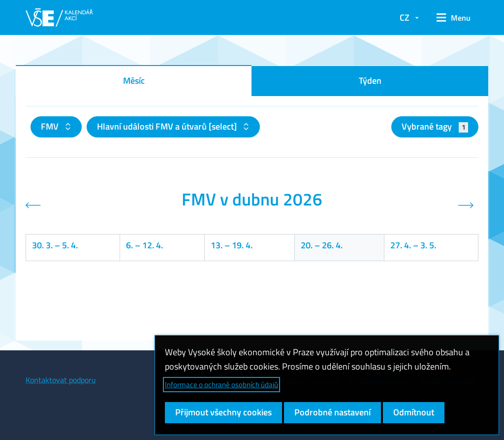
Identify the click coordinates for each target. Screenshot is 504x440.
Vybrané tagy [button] (435, 126)
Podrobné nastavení (332, 412)
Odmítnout (414, 412)
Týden (370, 81)
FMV (51, 126)
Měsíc (134, 81)
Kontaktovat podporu (61, 380)
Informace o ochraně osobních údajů (221, 385)
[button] (454, 18)
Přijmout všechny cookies (223, 412)
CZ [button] (405, 17)
